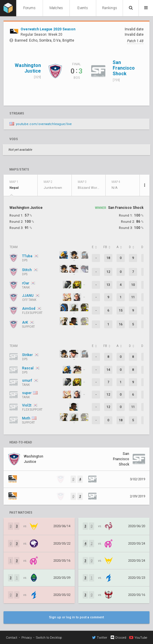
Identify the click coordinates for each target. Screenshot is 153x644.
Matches (56, 8)
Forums (29, 8)
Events (83, 8)
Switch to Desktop (49, 638)
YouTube (138, 638)
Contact (12, 638)
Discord (118, 638)
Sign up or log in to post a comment (76, 617)
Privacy (27, 638)
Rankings (110, 8)
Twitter (100, 638)
